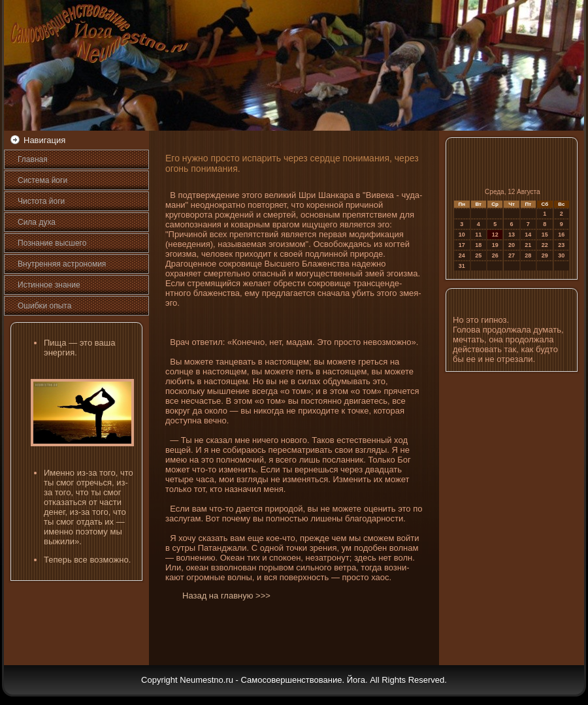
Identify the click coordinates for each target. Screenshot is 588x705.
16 (561, 235)
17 (462, 245)
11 (478, 235)
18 (478, 245)
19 (495, 245)
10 (462, 235)
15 (545, 235)
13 (512, 235)
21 (528, 245)
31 (462, 266)
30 (561, 255)
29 (545, 255)
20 (512, 245)
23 (561, 245)
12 (495, 235)
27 (512, 255)
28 (528, 255)
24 (462, 255)
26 (495, 255)
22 (545, 245)
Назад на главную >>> (226, 596)
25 (478, 255)
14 (528, 235)
